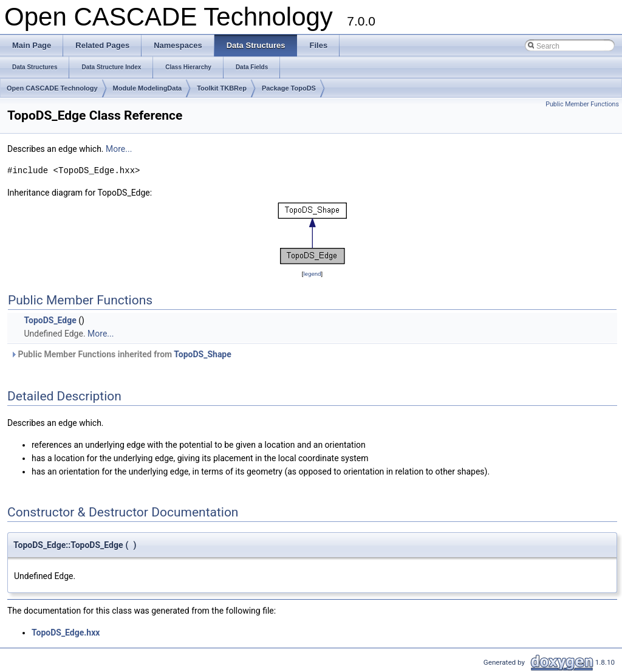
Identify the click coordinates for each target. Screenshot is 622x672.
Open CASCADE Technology (52, 88)
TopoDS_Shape (203, 354)
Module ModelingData (148, 88)
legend (312, 274)
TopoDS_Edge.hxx (66, 633)
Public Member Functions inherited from (121, 354)
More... (119, 149)
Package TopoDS (289, 88)
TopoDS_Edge (50, 320)
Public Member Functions (582, 104)
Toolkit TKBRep (222, 88)
